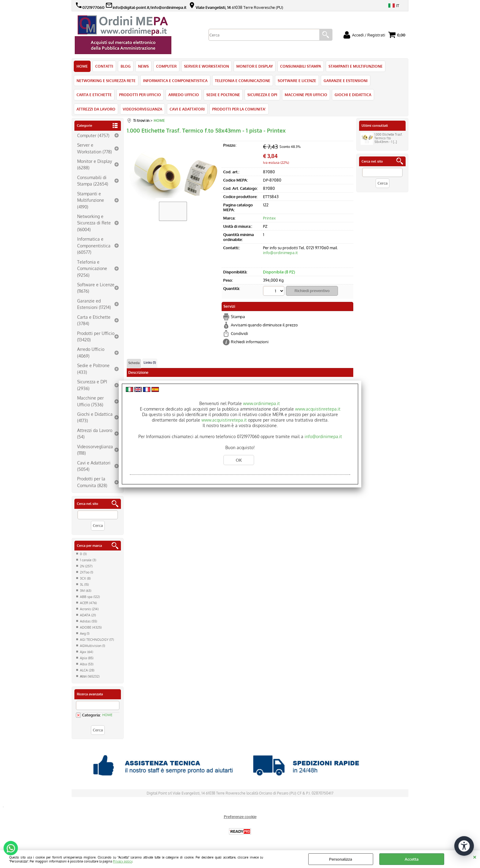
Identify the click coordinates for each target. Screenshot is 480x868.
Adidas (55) (88, 621)
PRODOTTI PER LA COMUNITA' (239, 109)
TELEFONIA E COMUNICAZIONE (243, 81)
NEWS (143, 66)
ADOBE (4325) (91, 627)
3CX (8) (85, 578)
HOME (82, 66)
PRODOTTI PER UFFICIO (140, 95)
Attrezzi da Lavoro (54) (95, 433)
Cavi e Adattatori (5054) (94, 466)
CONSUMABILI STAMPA (301, 66)
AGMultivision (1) (92, 646)
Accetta (412, 859)
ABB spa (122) (90, 597)
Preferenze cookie (240, 817)
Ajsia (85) (87, 658)
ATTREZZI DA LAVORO (96, 109)
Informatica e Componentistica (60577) (94, 245)
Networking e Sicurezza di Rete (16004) (94, 223)
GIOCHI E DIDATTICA (353, 95)
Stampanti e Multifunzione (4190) (91, 200)
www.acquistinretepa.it (318, 409)
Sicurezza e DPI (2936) (92, 385)
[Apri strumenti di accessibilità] (464, 846)
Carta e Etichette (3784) (94, 320)
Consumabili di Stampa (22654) (93, 180)
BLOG (126, 66)
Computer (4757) (93, 135)
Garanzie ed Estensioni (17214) (94, 304)
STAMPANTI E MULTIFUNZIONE (356, 66)
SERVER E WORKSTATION (206, 66)
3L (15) (84, 584)
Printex (269, 218)
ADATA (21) (88, 615)
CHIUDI (475, 856)
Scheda (134, 363)
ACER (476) (88, 603)
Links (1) (150, 363)
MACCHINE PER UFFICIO (306, 95)
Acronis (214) (89, 609)
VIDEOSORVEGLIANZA (142, 109)
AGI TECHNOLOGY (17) (97, 640)
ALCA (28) (87, 670)
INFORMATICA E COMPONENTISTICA (175, 81)
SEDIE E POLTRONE (223, 95)
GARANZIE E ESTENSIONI (346, 81)
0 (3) (83, 554)
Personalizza (341, 859)
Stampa (238, 317)
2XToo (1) (86, 572)
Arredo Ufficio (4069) (91, 352)
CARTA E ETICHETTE (94, 95)
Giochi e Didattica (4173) (95, 417)
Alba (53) (87, 664)
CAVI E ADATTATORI (187, 109)
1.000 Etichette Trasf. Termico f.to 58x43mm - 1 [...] (381, 139)
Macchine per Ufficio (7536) (90, 401)
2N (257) (86, 566)
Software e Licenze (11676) (96, 288)
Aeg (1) (85, 633)
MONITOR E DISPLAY (255, 66)
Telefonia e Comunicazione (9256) (92, 268)
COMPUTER (166, 66)
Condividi (239, 333)
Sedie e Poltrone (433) (93, 368)
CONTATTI (104, 66)
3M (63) (86, 591)
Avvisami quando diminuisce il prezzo (264, 325)
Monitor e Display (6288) (95, 164)
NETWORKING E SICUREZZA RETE (106, 81)
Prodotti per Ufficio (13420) (96, 336)
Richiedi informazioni (250, 342)
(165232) (90, 676)
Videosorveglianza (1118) (95, 450)
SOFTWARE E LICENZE (297, 81)
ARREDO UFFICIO (184, 95)
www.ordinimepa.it (261, 403)
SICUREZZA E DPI (262, 95)
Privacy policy (123, 861)
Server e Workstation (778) (94, 148)
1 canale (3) (88, 560)
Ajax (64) (86, 652)
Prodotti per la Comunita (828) (92, 482)
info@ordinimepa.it (280, 253)
